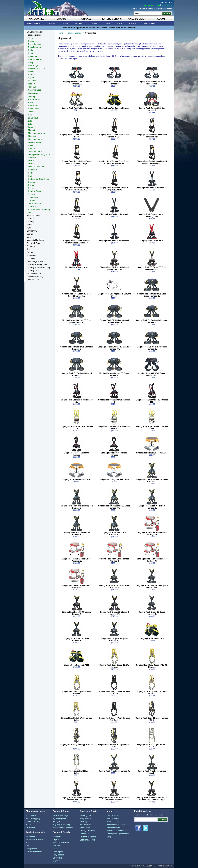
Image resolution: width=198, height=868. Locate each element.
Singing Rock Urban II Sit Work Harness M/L (152, 83)
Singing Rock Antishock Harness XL (114, 771)
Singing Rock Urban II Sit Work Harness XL (77, 83)
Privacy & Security (87, 831)
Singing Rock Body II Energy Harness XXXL (152, 719)
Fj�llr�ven (33, 93)
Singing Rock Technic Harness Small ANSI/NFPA (77, 215)
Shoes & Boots (149, 23)
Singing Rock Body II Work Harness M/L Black (114, 719)
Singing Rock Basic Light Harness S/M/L (77, 772)
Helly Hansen (34, 100)
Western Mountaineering (39, 209)
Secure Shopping (33, 819)
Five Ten (56, 846)
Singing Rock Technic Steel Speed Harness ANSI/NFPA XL (114, 162)
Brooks (31, 53)
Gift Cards (30, 846)
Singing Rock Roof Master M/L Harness (114, 454)
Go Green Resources (34, 840)
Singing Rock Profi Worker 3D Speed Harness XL (152, 481)
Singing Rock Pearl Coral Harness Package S (114, 560)
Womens (132, 23)
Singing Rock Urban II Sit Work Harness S (114, 83)
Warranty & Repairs (88, 837)
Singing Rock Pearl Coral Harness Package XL (77, 560)
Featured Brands (74, 33)
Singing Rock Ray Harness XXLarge (152, 453)
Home (61, 33)
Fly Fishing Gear (60, 819)
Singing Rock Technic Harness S (114, 214)
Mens (120, 23)
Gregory (32, 96)
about (161, 19)
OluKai (31, 161)
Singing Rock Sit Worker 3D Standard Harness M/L (114, 348)
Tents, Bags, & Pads (36, 261)
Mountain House (35, 139)
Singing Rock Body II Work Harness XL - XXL (152, 693)
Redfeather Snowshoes (38, 179)
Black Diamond (35, 44)
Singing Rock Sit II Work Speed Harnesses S (152, 374)
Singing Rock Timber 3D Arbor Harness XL (152, 109)
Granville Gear (35, 90)
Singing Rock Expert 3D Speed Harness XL (152, 613)
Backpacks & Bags (61, 815)
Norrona (32, 148)
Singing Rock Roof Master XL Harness (77, 454)
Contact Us (85, 834)
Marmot (32, 130)
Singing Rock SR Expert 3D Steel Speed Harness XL (114, 268)
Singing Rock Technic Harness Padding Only (152, 215)
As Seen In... (31, 837)
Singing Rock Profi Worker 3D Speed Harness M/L (114, 507)
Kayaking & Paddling (61, 825)
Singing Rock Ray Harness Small (77, 479)
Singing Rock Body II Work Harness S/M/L (77, 719)
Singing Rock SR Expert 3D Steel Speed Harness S (152, 268)
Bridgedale (33, 50)
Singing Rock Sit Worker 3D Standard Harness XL (152, 321)
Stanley (31, 200)
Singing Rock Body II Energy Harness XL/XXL (77, 746)
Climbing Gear (33, 271)
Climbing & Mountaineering (39, 268)
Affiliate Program (114, 819)
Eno (30, 75)
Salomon (32, 182)
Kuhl (30, 115)
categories (37, 19)
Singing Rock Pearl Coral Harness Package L (77, 587)
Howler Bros (34, 106)
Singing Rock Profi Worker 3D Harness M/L (114, 534)
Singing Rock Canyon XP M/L (77, 665)
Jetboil (31, 112)
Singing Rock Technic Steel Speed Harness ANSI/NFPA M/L (77, 189)
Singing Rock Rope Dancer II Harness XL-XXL (114, 428)
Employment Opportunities (118, 834)
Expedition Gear (34, 274)
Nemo (31, 145)
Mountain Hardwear (37, 133)
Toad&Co (32, 87)
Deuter (31, 72)
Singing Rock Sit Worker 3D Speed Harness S (77, 374)
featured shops (111, 19)
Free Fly (32, 84)
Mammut (32, 136)
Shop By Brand (32, 815)
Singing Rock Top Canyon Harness (114, 108)
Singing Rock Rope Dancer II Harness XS (77, 428)
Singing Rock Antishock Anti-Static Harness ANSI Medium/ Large (152, 799)
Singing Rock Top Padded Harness (77, 108)
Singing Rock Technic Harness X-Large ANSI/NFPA (114, 189)
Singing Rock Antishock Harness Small (152, 772)
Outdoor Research (36, 167)
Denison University (36, 69)
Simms (31, 188)
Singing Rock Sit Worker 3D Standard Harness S (77, 348)
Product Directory (33, 822)
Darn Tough (33, 65)
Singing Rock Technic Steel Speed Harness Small (152, 136)
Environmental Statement (117, 828)
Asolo (31, 38)
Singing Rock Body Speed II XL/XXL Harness (152, 666)
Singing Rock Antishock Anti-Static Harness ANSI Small (114, 799)
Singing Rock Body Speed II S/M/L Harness (77, 693)
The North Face (35, 151)
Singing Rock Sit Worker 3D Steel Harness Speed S (114, 321)
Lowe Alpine (58, 852)
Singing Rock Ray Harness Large (114, 479)
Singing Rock (35, 191)
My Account (30, 828)
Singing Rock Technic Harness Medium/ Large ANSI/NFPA (77, 242)
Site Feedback (86, 825)
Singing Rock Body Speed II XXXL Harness (114, 666)
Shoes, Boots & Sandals (63, 828)
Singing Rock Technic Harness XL (152, 188)
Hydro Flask (33, 109)
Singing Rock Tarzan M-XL (77, 267)
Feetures (32, 81)
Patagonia (33, 170)
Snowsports (94, 23)
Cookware (33, 158)
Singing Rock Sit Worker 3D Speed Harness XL (152, 348)
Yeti (30, 213)
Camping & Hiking (33, 23)
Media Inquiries (113, 822)
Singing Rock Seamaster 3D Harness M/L (152, 401)
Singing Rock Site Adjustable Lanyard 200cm (114, 295)
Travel (108, 23)
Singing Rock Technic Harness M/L (114, 241)
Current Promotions (34, 852)
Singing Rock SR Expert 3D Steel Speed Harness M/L (77, 295)
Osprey (31, 164)
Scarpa (31, 185)
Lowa (31, 127)
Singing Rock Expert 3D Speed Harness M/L (114, 640)
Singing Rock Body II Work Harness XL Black (114, 693)
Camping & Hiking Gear (37, 264)
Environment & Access (116, 825)
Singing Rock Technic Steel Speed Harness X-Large (114, 136)
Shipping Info (85, 815)
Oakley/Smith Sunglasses (39, 154)
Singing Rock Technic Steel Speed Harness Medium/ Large (77, 162)
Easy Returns (86, 819)
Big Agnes (33, 41)
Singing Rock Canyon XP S (152, 638)
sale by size (136, 19)
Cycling (65, 23)
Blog (109, 837)
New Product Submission (117, 831)
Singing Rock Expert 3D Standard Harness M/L (114, 613)
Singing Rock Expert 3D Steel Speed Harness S (114, 587)
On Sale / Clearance (36, 32)
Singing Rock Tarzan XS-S (152, 241)
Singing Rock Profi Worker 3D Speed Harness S (77, 507)
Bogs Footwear (35, 47)
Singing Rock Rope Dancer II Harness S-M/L (152, 428)
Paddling (78, 23)
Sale (28, 843)
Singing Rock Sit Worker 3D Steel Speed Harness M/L (77, 321)
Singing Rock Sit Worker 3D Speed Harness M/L (114, 374)
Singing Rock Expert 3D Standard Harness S (77, 613)
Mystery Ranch (35, 142)
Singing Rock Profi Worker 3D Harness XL (152, 507)
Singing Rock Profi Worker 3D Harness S (77, 534)
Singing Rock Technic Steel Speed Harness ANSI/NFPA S (152, 162)
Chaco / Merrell (35, 59)
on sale (87, 19)
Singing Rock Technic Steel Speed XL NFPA (77, 136)
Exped (31, 78)
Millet (29, 237)
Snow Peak (33, 197)
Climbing (51, 23)
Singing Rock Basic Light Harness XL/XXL (152, 746)
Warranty (84, 822)
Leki (30, 121)
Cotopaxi (32, 62)
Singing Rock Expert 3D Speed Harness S (77, 640)
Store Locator (167, 5)
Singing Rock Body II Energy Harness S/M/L (114, 746)
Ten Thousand (34, 203)
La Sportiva (33, 118)
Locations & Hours (87, 840)
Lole (30, 124)
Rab (30, 176)
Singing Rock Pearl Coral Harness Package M (152, 560)
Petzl (30, 173)
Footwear (31, 258)
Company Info (113, 815)
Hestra (31, 103)
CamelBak (33, 56)
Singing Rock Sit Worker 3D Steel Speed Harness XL (152, 295)
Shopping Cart (141, 5)
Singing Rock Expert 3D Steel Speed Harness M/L (152, 587)
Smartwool (33, 194)
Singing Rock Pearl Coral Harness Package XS (152, 534)
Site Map (29, 825)
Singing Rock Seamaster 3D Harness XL (77, 401)
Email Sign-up (154, 5)
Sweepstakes (31, 849)
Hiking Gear (58, 822)
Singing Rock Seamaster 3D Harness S (114, 401)
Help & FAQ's (86, 828)
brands (62, 19)
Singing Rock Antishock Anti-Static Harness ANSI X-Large (77, 799)
